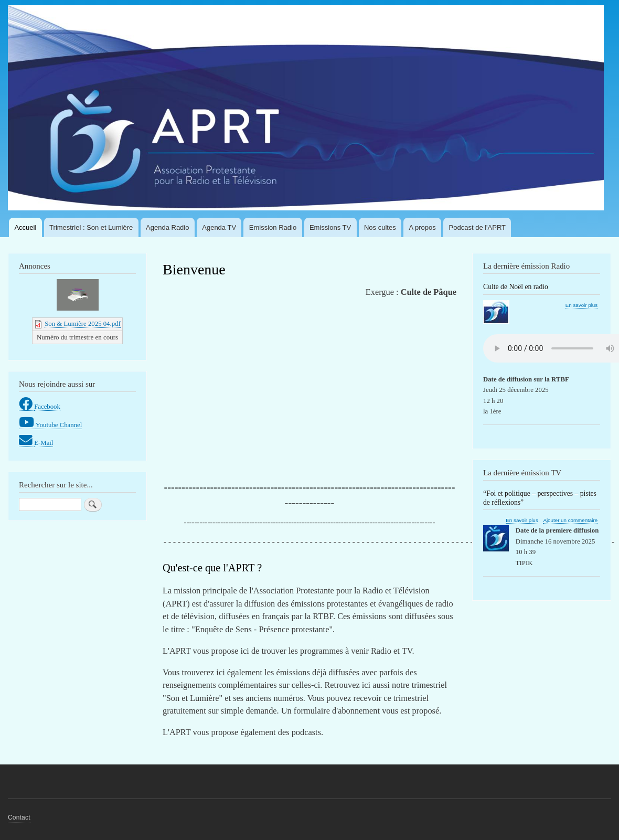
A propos (422, 227)
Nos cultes (380, 227)
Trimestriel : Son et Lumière (91, 227)
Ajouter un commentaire (570, 520)
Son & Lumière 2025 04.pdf (82, 324)
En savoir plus (581, 305)
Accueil (25, 227)
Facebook (47, 407)
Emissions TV (330, 227)
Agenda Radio (167, 227)
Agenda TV (219, 227)
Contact (19, 817)
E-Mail (44, 443)
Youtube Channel (59, 425)
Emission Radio (273, 227)
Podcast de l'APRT (477, 227)
